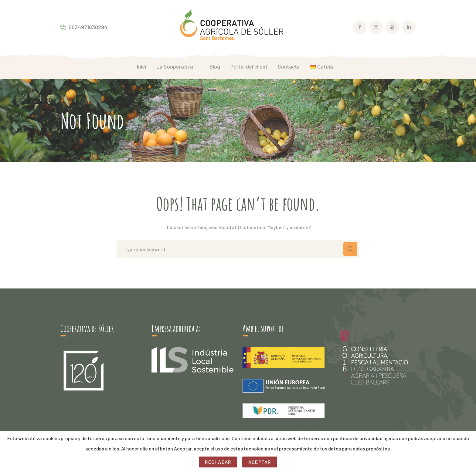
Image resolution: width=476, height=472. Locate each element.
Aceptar (260, 462)
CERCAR (350, 249)
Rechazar (218, 462)
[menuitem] (325, 66)
